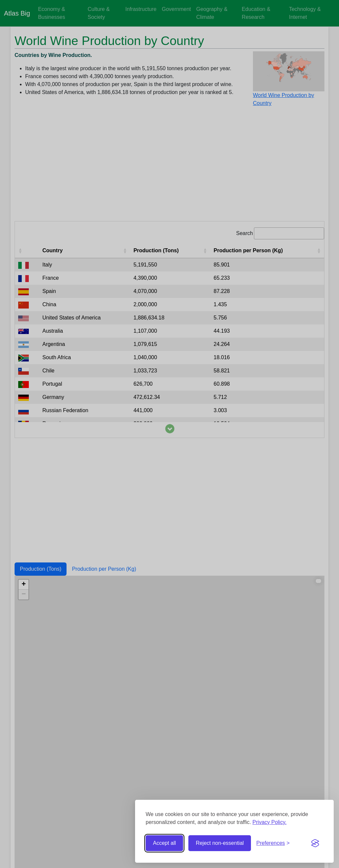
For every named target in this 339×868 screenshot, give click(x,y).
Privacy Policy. (270, 822)
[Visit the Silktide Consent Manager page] (315, 843)
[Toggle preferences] (273, 843)
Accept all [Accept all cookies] (164, 843)
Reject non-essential (220, 843)
